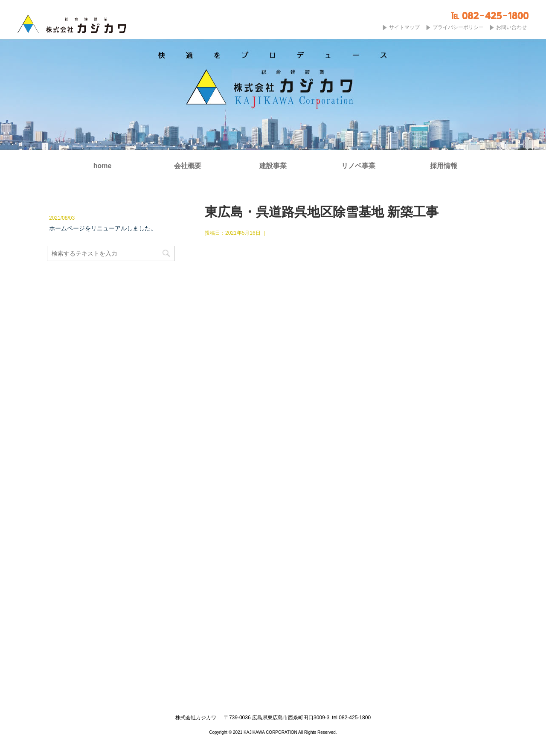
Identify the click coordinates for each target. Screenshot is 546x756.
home (103, 166)
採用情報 (444, 166)
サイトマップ (404, 27)
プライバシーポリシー (458, 27)
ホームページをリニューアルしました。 (103, 228)
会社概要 (188, 166)
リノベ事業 (358, 166)
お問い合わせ (511, 27)
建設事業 (273, 166)
